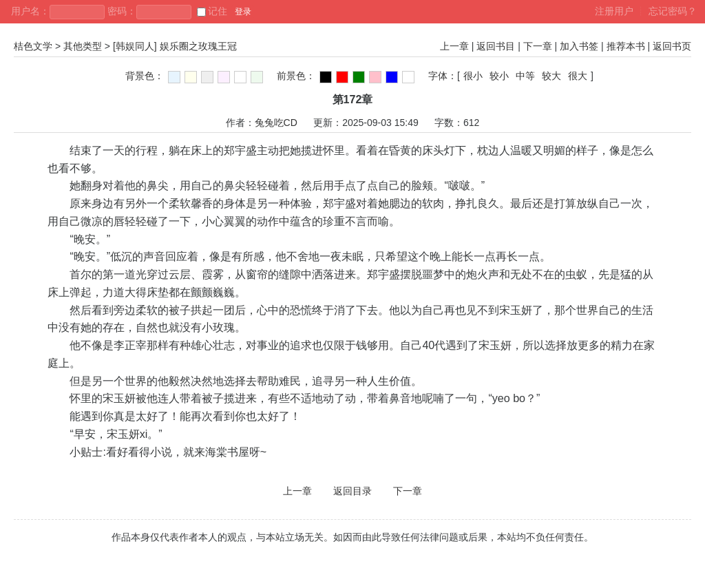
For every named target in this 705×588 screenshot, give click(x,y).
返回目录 (352, 491)
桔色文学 (33, 46)
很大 (578, 76)
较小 (499, 76)
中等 (525, 76)
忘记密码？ (673, 11)
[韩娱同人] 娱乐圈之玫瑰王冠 (175, 46)
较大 (551, 76)
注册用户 (614, 11)
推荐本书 (626, 46)
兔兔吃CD (276, 123)
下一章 (538, 46)
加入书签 (579, 46)
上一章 (454, 46)
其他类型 (83, 46)
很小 (473, 76)
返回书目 (496, 46)
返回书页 (672, 46)
